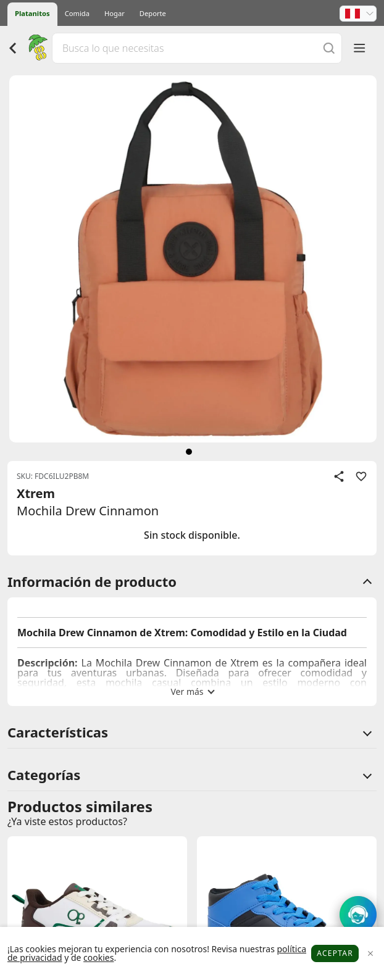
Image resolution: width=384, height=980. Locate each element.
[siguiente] (189, 452)
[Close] (370, 954)
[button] (358, 14)
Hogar (115, 13)
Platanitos (32, 13)
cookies (98, 957)
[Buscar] (329, 48)
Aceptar (335, 953)
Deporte (153, 13)
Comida (77, 13)
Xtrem (36, 493)
